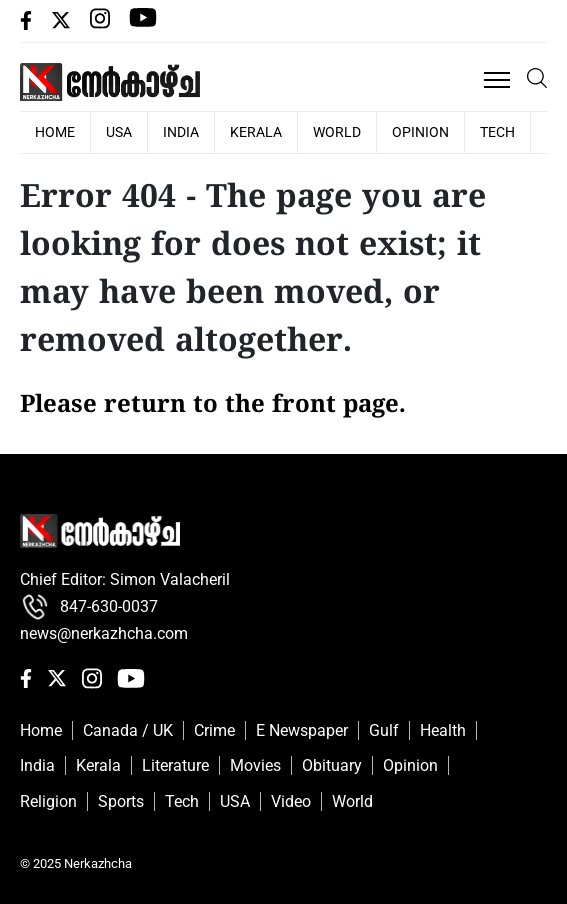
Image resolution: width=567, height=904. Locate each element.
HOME (55, 132)
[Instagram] (102, 24)
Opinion (420, 132)
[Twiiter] (63, 24)
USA (119, 132)
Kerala (256, 132)
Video (291, 801)
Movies (255, 765)
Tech (497, 132)
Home (41, 730)
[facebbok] (28, 24)
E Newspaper (302, 730)
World (337, 132)
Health (443, 730)
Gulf (384, 730)
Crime (214, 730)
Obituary (332, 765)
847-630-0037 (89, 607)
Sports (121, 801)
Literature (175, 765)
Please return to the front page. (213, 406)
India (181, 132)
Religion (48, 801)
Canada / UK (128, 730)
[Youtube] (143, 24)
